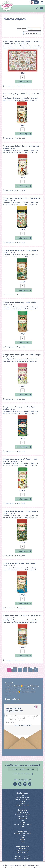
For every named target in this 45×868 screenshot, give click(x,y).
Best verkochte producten (23, 824)
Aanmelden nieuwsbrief (21, 774)
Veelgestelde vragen (23, 797)
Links (23, 841)
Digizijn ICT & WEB (36, 866)
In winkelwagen (23, 81)
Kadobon (23, 839)
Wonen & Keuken (23, 816)
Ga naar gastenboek (12, 699)
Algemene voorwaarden (23, 799)
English (23, 801)
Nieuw (23, 826)
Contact (23, 803)
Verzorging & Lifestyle (23, 814)
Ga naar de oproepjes (23, 725)
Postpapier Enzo (23, 812)
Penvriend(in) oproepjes (23, 833)
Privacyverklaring (23, 805)
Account (23, 795)
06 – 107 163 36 (23, 852)
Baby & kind (23, 818)
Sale (23, 820)
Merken (23, 822)
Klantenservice (23, 793)
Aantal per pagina (32, 33)
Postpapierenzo (23, 831)
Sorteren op (34, 29)
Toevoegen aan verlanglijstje (15, 86)
